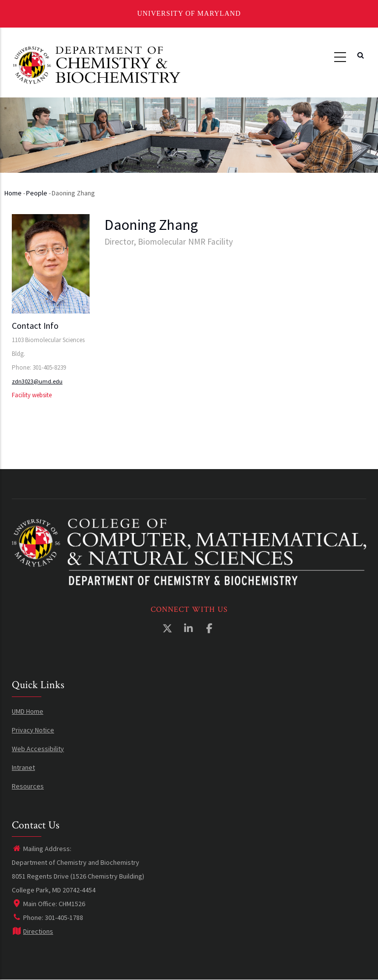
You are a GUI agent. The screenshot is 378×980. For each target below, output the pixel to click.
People (37, 193)
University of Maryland (189, 14)
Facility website (32, 395)
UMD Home (28, 711)
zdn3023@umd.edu (37, 381)
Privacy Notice (33, 730)
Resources (28, 786)
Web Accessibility (38, 749)
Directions (32, 931)
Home (13, 193)
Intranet (23, 767)
